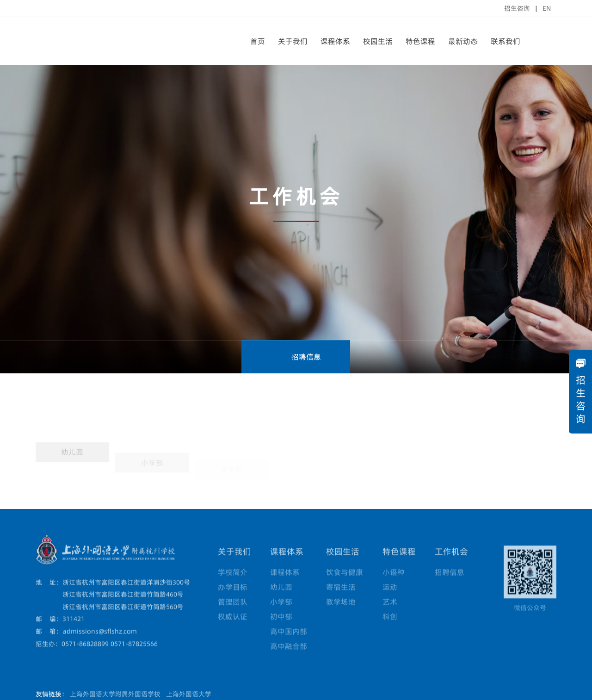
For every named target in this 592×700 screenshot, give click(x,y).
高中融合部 (289, 657)
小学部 (281, 613)
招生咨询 (517, 8)
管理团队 (233, 613)
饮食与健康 (345, 583)
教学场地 (341, 613)
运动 (390, 598)
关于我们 (293, 41)
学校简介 (233, 583)
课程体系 (335, 41)
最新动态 (463, 41)
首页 (258, 41)
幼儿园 (72, 466)
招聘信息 (296, 357)
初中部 (281, 627)
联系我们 (506, 41)
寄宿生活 (341, 598)
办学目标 (233, 598)
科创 (390, 627)
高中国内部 (289, 642)
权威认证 (233, 627)
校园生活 (378, 41)
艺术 (390, 613)
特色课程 (420, 41)
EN (547, 8)
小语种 (394, 583)
